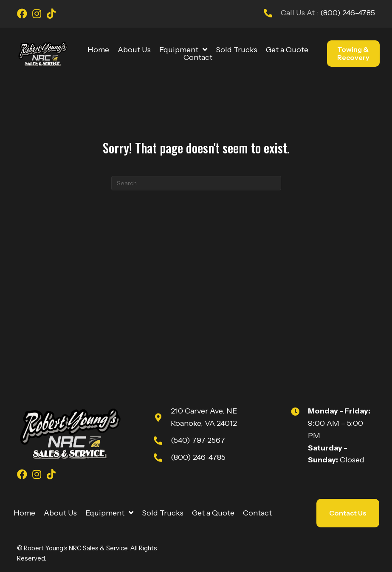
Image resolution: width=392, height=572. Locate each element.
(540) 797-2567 (198, 440)
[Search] (196, 183)
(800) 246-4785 (347, 13)
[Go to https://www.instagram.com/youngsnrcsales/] (37, 15)
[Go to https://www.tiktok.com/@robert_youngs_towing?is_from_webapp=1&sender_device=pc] (51, 15)
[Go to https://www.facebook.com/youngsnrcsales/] (22, 15)
